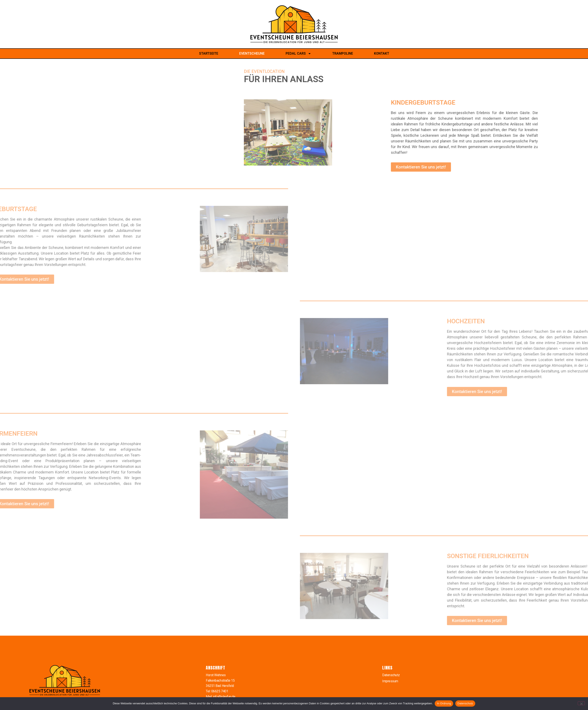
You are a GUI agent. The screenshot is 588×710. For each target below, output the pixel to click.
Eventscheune (252, 53)
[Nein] (581, 703)
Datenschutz (391, 675)
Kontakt (382, 53)
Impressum (390, 681)
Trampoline (343, 53)
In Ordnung (444, 703)
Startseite (209, 53)
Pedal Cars (298, 54)
